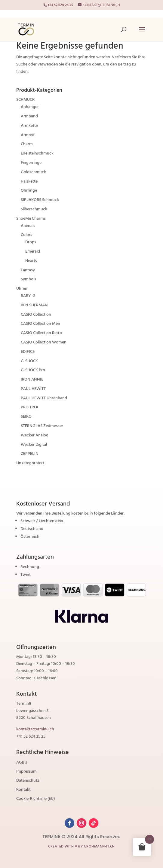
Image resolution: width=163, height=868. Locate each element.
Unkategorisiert (30, 463)
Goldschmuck (33, 172)
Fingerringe (31, 163)
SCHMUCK (25, 100)
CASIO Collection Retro (41, 333)
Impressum (26, 772)
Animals (28, 226)
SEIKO (26, 417)
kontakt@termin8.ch (35, 729)
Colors (26, 235)
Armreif (28, 135)
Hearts (31, 261)
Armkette (29, 126)
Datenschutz (28, 781)
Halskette (29, 182)
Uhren (22, 289)
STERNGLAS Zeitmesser (42, 426)
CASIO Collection (36, 315)
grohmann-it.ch (99, 847)
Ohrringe (29, 191)
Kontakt (23, 790)
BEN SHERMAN (34, 305)
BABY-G (28, 296)
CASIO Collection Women (44, 342)
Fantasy (28, 270)
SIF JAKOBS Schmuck (40, 200)
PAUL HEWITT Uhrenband (44, 398)
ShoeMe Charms (31, 219)
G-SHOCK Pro (33, 370)
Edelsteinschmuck (37, 153)
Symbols (28, 279)
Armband (29, 116)
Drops (31, 242)
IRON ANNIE (32, 380)
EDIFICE (28, 352)
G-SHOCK (29, 361)
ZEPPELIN (30, 454)
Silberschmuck (34, 209)
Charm (27, 144)
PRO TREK (30, 407)
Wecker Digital (34, 445)
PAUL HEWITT (33, 389)
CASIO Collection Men (40, 324)
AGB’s (22, 763)
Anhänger (30, 107)
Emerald (33, 252)
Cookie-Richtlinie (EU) (35, 799)
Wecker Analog (35, 435)
